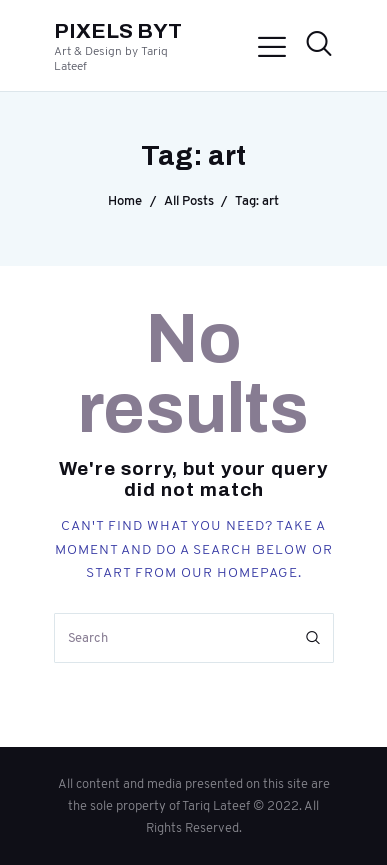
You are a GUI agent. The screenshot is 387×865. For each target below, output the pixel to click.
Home (125, 200)
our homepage (239, 572)
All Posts (189, 200)
